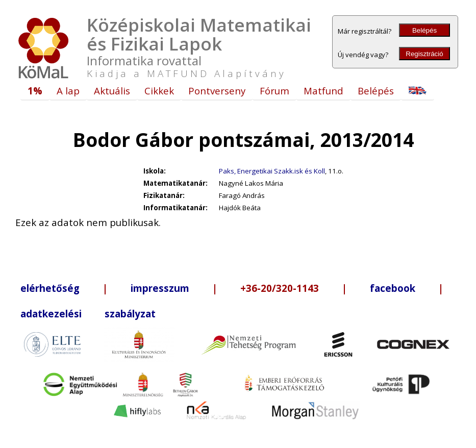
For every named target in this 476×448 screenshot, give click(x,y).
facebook (393, 288)
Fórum (274, 91)
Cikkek (159, 91)
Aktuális (112, 91)
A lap (68, 91)
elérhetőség (50, 288)
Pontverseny (217, 91)
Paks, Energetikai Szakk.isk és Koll (272, 171)
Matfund (323, 91)
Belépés (424, 30)
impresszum (160, 288)
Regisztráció (424, 54)
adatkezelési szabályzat (88, 314)
